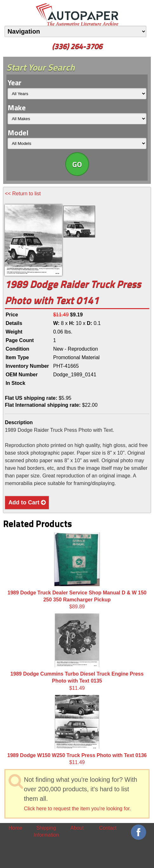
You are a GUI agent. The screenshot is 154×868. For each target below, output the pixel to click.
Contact (108, 828)
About (77, 828)
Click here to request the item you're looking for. (77, 809)
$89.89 (77, 571)
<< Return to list (23, 194)
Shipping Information (46, 831)
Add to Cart (27, 502)
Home (15, 828)
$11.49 (77, 652)
